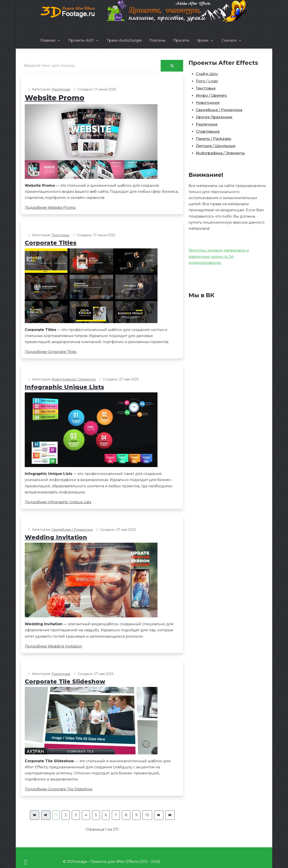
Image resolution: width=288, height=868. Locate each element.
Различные (61, 89)
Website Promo (55, 98)
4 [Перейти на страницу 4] (86, 815)
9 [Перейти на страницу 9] (136, 815)
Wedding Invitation (56, 537)
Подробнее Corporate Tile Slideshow (59, 789)
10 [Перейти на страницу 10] (147, 815)
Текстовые (61, 235)
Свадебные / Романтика (72, 530)
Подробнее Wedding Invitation (54, 646)
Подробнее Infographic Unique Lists (58, 502)
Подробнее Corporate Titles (51, 352)
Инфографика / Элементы (74, 379)
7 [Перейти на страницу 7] (116, 815)
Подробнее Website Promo (50, 208)
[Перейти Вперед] (159, 815)
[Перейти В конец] (170, 815)
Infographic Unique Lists (64, 387)
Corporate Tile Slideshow (65, 681)
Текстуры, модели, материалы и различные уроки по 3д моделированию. (219, 256)
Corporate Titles (51, 243)
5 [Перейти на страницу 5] (96, 815)
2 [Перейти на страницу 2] (66, 815)
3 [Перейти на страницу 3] (76, 815)
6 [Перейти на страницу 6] (106, 815)
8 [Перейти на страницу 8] (126, 815)
